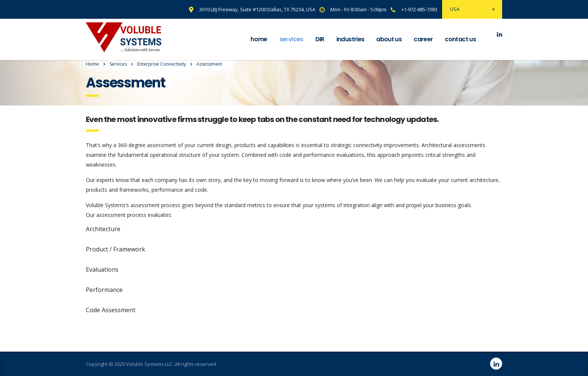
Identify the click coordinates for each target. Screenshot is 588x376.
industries (350, 39)
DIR (320, 39)
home (259, 39)
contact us (460, 39)
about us (389, 39)
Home (92, 64)
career (423, 39)
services (291, 39)
